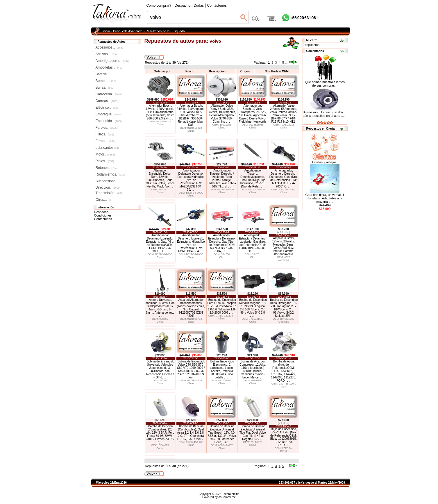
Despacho (101, 212)
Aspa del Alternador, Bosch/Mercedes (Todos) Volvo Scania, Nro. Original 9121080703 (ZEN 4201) (191, 308)
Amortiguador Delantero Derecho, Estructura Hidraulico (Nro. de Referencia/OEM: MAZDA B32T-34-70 (191, 180)
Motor (105, 154)
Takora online (231, 494)
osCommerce (227, 497)
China (160, 124)
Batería (101, 74)
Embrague (108, 114)
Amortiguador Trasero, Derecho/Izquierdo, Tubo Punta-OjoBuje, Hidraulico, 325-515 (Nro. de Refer (253, 178)
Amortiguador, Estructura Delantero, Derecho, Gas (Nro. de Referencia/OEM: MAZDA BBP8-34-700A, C (222, 243)
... (286, 62)
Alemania (284, 260)
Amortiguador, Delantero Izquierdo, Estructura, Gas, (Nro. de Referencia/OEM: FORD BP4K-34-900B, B (160, 243)
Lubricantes (107, 148)
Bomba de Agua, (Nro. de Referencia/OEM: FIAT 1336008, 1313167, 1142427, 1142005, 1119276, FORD (283, 371)
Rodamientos (110, 174)
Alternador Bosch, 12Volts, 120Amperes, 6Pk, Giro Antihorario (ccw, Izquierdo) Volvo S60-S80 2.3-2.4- (160, 112)
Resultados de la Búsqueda (165, 31)
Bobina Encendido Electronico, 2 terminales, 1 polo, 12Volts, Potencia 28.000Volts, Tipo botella (222, 369)
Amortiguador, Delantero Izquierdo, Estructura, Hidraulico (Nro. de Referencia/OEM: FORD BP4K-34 (191, 243)
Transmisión (110, 193)
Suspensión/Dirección (108, 182)
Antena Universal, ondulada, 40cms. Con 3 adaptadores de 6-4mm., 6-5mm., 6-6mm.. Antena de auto (160, 308)
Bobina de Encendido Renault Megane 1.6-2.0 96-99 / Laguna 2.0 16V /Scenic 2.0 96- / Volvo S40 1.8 (253, 308)
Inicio (106, 31)
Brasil (191, 322)
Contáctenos (103, 219)
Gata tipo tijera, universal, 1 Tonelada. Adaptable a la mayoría (325, 198)
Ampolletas (109, 67)
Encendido (109, 121)
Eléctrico (108, 108)
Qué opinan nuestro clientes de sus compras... (325, 82)
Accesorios (109, 47)
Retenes (107, 168)
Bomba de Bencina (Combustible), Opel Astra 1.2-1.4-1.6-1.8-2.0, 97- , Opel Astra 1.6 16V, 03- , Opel (191, 433)
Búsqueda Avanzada (128, 31)
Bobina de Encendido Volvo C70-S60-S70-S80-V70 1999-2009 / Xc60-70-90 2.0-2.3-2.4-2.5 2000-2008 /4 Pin (191, 369)
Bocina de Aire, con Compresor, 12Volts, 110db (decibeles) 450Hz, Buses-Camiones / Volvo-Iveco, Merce (253, 369)
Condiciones (103, 215)
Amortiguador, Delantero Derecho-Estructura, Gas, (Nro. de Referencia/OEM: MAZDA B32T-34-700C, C (284, 178)
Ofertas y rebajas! (325, 162)
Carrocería (109, 94)
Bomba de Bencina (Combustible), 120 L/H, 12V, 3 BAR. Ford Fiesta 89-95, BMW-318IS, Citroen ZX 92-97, (160, 434)
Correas (107, 101)
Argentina (284, 322)
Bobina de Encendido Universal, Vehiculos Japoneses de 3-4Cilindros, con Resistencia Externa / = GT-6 (160, 369)
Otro (222, 257)
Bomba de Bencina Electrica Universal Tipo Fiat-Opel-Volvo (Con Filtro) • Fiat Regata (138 (253, 433)
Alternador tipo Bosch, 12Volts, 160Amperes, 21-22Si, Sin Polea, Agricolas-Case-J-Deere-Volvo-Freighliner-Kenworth (253, 114)
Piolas (105, 161)
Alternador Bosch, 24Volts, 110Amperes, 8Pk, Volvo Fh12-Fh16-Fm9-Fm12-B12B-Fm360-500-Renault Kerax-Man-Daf (191, 115)
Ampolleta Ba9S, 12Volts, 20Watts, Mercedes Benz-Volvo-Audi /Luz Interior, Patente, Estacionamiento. (283, 246)
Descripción (217, 71)
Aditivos (106, 54)
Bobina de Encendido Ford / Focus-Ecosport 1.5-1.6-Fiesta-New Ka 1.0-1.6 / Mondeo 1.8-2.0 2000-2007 (222, 306)
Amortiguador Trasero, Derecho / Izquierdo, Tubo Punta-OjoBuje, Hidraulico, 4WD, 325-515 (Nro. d (222, 178)
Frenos (106, 141)
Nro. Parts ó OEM (276, 71)
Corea (160, 448)
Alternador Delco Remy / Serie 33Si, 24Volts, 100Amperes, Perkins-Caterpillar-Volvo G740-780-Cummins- (222, 114)
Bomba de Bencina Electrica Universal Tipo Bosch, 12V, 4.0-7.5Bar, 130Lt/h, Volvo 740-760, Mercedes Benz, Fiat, (222, 434)
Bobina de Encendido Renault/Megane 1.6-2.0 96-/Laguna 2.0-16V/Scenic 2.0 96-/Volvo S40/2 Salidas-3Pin (284, 308)
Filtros (105, 134)
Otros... (103, 200)
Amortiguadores (112, 61)
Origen (245, 71)
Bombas (107, 81)
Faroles (107, 128)
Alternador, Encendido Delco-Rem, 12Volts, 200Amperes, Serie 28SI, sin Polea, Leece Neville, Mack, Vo (160, 178)
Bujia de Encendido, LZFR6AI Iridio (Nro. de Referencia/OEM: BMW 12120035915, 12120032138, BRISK (284, 437)
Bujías (105, 87)
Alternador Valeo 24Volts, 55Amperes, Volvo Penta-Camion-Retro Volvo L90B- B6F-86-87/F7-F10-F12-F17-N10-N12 (284, 114)
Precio (190, 71)
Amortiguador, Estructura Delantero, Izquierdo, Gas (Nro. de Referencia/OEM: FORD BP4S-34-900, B (253, 243)
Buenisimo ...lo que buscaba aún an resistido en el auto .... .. (324, 116)
